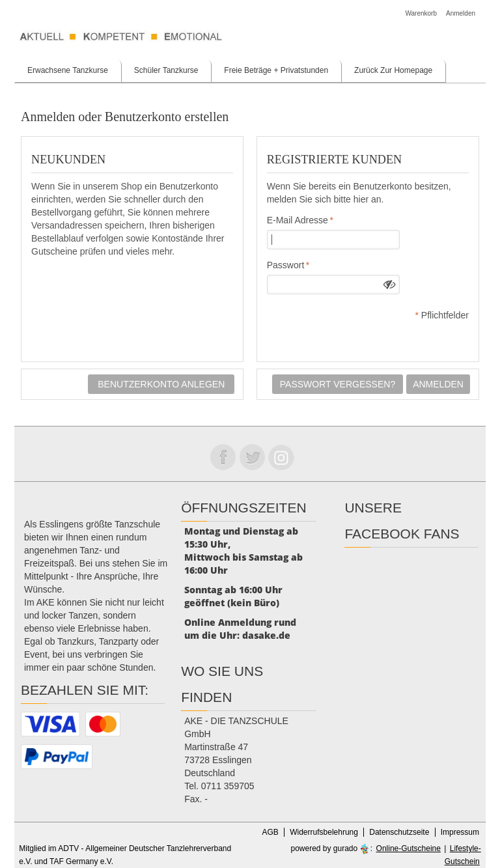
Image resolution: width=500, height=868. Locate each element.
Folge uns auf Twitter (252, 457)
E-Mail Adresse (298, 220)
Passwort (286, 265)
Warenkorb (421, 13)
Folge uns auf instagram (281, 457)
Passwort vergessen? (338, 384)
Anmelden (461, 13)
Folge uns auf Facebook (223, 457)
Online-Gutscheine (409, 848)
